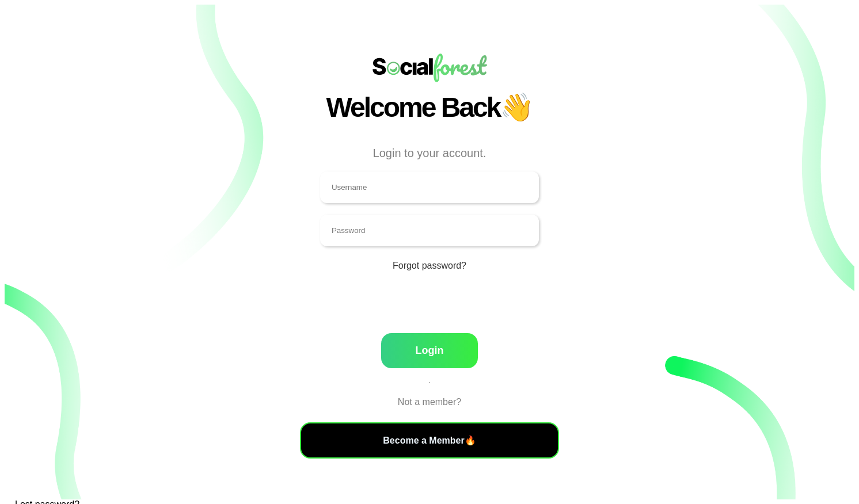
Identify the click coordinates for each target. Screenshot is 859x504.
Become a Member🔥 (429, 440)
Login (429, 350)
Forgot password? (429, 266)
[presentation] (429, 308)
